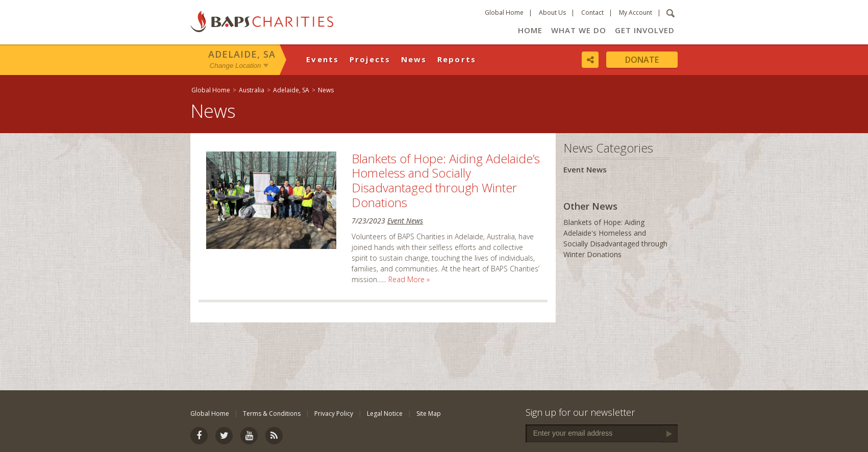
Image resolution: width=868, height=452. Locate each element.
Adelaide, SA (242, 54)
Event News (405, 221)
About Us (552, 12)
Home (530, 30)
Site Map (429, 413)
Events (323, 59)
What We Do (579, 30)
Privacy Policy (334, 413)
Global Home (504, 12)
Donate (642, 60)
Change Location (235, 66)
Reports (457, 59)
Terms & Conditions (272, 413)
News (414, 59)
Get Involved (645, 30)
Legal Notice (385, 413)
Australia (252, 90)
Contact (592, 12)
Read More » (409, 279)
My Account (636, 12)
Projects (370, 59)
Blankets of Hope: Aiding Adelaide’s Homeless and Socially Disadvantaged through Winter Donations (446, 180)
